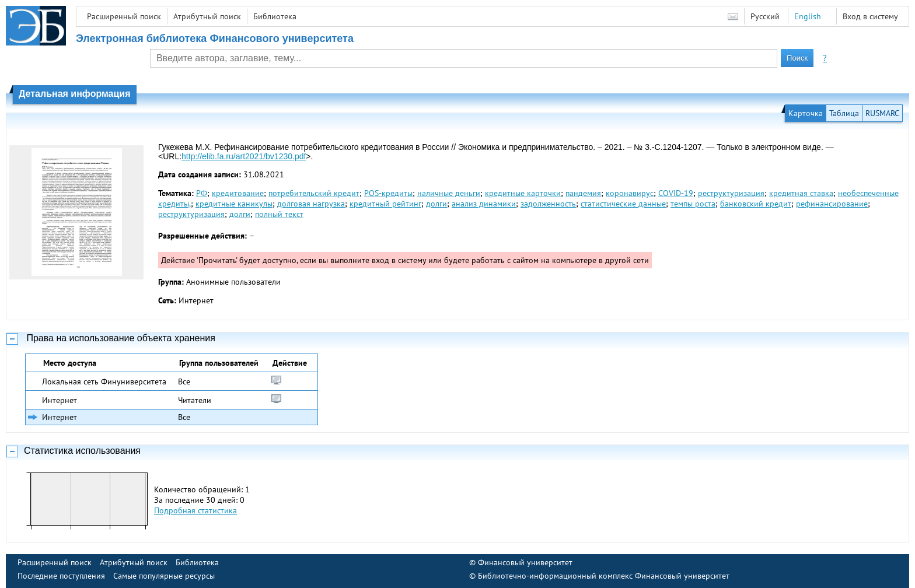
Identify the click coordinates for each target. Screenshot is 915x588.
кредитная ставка (801, 193)
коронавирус (630, 193)
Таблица (844, 113)
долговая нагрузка (311, 204)
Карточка (806, 113)
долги (436, 204)
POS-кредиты (388, 193)
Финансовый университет (525, 562)
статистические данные (623, 204)
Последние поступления (61, 576)
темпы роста (693, 204)
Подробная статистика (195, 510)
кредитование (238, 193)
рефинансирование (832, 204)
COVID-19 (676, 193)
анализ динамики (484, 204)
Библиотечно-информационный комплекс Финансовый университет (604, 576)
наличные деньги (449, 193)
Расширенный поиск (124, 16)
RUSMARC (882, 113)
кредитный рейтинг (385, 204)
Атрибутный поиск (207, 16)
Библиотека (275, 16)
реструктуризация (731, 193)
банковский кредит (756, 204)
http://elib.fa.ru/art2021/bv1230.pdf (244, 156)
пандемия (583, 193)
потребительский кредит (314, 193)
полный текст (279, 214)
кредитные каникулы (234, 204)
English (808, 16)
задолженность (548, 204)
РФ (202, 193)
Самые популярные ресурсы (164, 576)
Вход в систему (870, 16)
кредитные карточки (523, 193)
